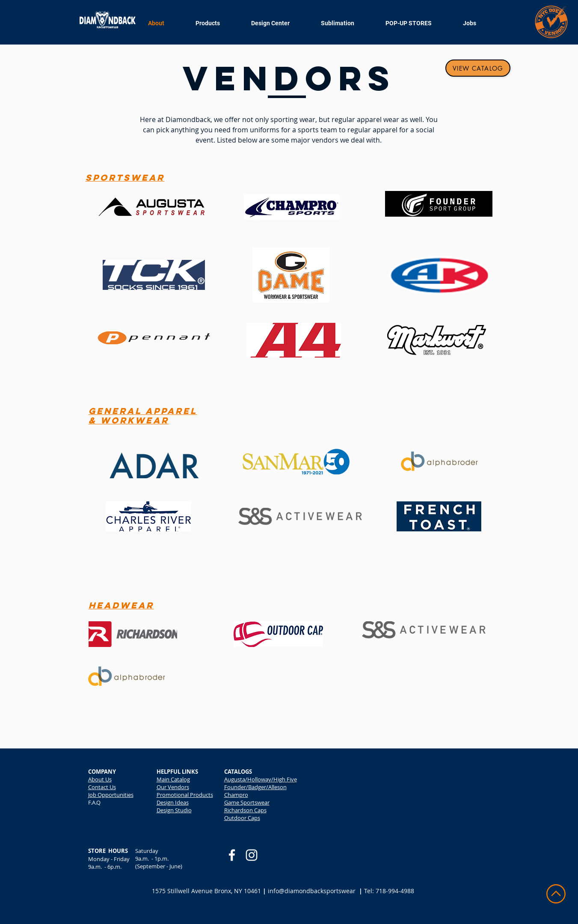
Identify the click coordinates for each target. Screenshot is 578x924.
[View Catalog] (478, 68)
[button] (345, 23)
